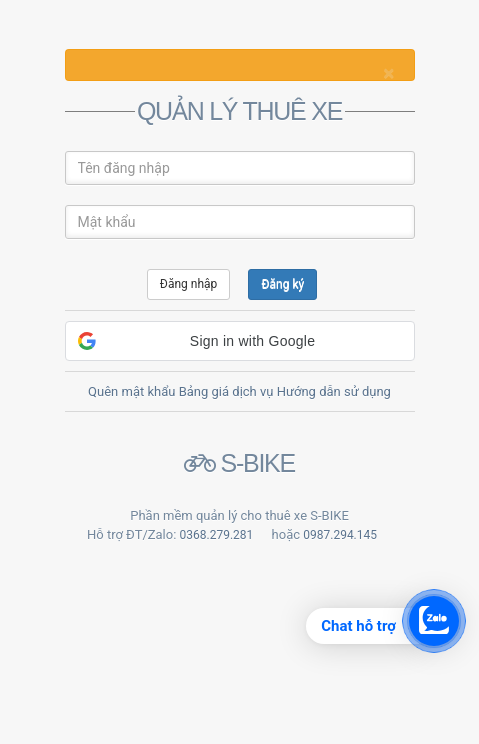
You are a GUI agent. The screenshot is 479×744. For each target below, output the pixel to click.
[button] (240, 341)
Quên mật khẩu (131, 391)
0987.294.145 (340, 535)
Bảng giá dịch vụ (226, 391)
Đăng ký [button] (282, 284)
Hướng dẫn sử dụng (334, 391)
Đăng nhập (188, 284)
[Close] (388, 73)
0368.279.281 (217, 535)
